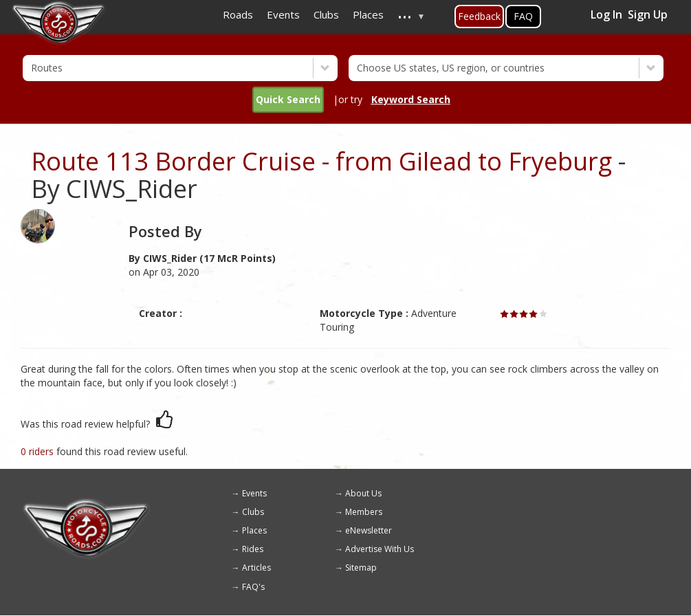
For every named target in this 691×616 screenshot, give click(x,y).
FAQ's (253, 587)
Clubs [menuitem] (326, 14)
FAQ (523, 16)
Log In (606, 14)
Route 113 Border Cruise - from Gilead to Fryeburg (321, 161)
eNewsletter (369, 530)
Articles (256, 568)
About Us (363, 493)
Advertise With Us (380, 549)
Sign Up (648, 14)
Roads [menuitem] (238, 14)
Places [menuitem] (368, 14)
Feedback (479, 16)
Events (254, 493)
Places (254, 530)
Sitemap (361, 568)
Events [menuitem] (283, 14)
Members (364, 512)
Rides (253, 549)
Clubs (253, 512)
